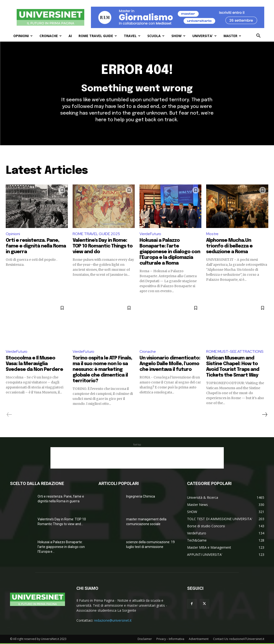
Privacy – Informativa (170, 640)
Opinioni (13, 235)
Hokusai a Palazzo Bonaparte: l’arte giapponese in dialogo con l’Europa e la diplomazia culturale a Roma (170, 253)
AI (70, 36)
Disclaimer (145, 640)
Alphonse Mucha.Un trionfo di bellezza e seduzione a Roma (229, 247)
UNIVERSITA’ (204, 36)
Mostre (212, 235)
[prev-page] (9, 415)
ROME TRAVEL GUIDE (98, 36)
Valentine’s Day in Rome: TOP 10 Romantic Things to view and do (103, 247)
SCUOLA (156, 36)
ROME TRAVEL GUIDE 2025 (96, 235)
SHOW (178, 36)
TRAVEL (132, 36)
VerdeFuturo (150, 235)
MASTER (232, 36)
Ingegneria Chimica (141, 497)
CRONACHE (51, 36)
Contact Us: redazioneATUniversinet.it (239, 640)
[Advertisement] (137, 459)
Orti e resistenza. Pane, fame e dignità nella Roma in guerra (36, 247)
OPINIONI (23, 36)
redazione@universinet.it (113, 621)
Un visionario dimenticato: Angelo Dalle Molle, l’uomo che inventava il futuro (170, 365)
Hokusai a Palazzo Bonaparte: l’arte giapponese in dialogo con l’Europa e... (61, 547)
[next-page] (264, 415)
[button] (259, 36)
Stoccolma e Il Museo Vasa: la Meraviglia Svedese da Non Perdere (34, 365)
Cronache (148, 352)
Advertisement (199, 640)
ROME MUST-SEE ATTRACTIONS (235, 352)
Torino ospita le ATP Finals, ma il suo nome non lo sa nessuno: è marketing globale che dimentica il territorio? (102, 370)
